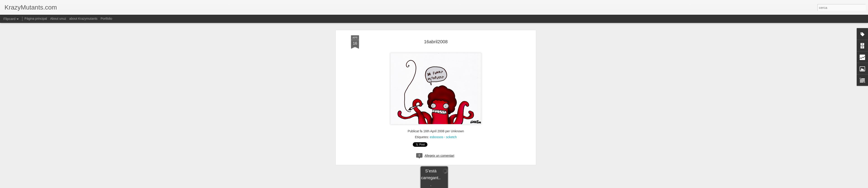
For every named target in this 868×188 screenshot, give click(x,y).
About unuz (58, 19)
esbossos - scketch (443, 88)
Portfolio (106, 19)
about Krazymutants (84, 19)
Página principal (36, 19)
